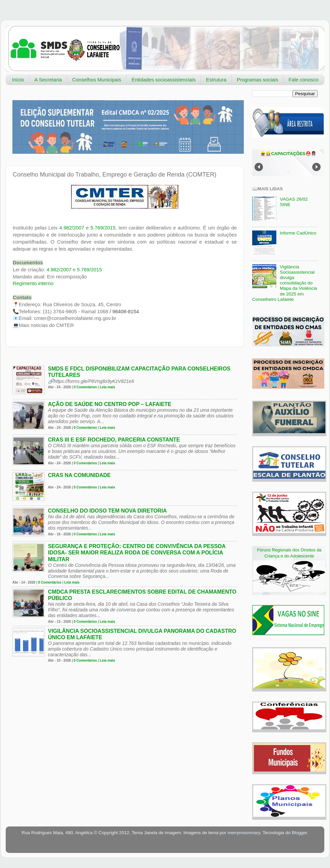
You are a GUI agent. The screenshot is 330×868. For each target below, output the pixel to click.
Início (18, 80)
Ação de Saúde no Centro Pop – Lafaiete (110, 404)
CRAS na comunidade (79, 475)
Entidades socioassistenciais (163, 80)
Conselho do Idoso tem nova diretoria (107, 511)
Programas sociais (257, 80)
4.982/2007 (72, 228)
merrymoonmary (244, 833)
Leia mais (108, 387)
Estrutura (216, 80)
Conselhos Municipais (97, 80)
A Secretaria (48, 80)
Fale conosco (303, 80)
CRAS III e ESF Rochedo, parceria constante (114, 440)
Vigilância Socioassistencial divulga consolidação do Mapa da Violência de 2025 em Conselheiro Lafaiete (285, 283)
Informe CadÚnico (298, 233)
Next (316, 167)
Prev (259, 167)
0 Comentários (85, 387)
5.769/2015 (103, 228)
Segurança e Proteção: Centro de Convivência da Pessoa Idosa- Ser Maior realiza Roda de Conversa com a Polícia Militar (137, 553)
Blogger (299, 833)
